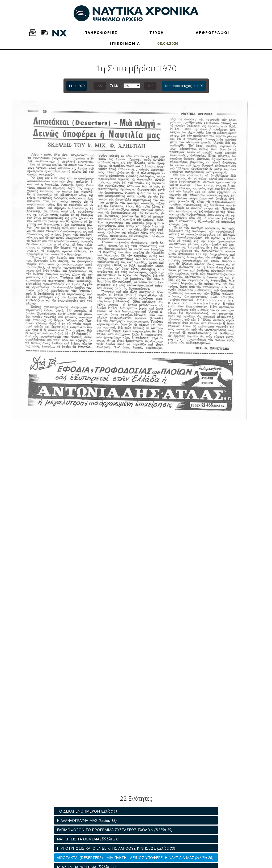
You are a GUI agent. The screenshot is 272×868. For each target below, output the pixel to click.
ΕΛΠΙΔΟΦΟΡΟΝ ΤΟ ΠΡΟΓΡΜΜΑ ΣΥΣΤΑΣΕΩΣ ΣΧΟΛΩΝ (115, 830)
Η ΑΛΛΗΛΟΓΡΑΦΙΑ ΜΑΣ (87, 820)
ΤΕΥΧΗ (157, 32)
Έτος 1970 (77, 86)
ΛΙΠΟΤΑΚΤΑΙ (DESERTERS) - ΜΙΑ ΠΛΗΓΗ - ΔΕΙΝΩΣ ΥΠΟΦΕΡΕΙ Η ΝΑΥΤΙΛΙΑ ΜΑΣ (135, 858)
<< (100, 86)
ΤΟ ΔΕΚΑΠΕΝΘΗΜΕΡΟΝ (87, 811)
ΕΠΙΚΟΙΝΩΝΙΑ (125, 43)
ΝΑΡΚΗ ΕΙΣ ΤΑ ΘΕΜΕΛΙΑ (88, 839)
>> (150, 86)
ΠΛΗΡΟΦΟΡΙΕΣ (101, 32)
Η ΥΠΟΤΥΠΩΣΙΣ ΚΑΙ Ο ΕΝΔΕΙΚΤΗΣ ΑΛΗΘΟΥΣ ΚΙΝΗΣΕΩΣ (116, 848)
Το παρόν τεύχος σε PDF (184, 86)
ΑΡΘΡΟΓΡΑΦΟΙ (212, 32)
